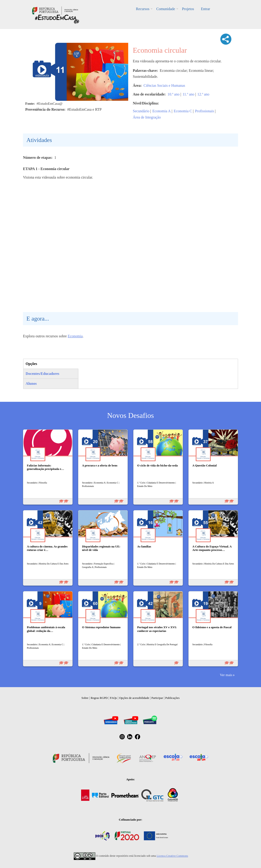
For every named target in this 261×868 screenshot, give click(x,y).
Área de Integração (147, 117)
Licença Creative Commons (172, 856)
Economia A (162, 111)
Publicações (172, 698)
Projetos (188, 9)
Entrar (205, 9)
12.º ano (203, 94)
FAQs (113, 698)
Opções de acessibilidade (134, 698)
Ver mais (226, 675)
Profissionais (205, 111)
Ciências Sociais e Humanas (164, 85)
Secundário (141, 111)
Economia (75, 336)
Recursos (143, 9)
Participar (157, 698)
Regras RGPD (99, 698)
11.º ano (188, 94)
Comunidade (166, 9)
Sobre (85, 698)
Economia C (183, 111)
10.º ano (173, 94)
